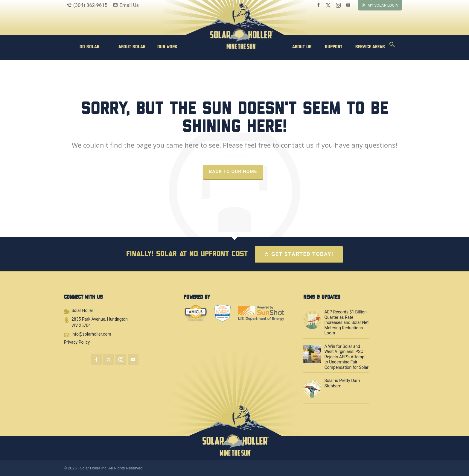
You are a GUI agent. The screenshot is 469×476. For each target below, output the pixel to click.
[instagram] (339, 5)
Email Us (126, 5)
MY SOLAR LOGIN (380, 5)
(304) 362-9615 (87, 5)
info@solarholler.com (91, 334)
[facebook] (319, 5)
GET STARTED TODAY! (299, 254)
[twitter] (329, 5)
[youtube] (349, 5)
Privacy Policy (77, 342)
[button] (392, 46)
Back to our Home (233, 172)
